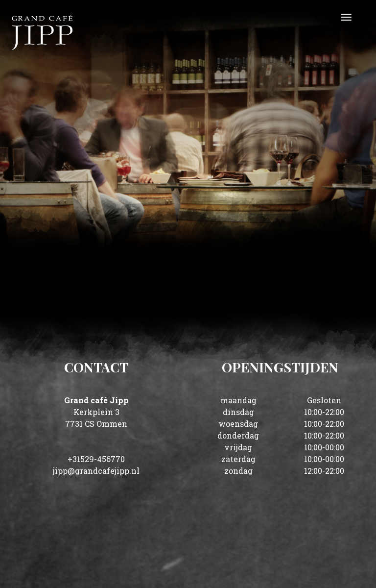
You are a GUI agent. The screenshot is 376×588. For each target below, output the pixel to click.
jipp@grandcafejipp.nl (96, 471)
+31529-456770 (96, 459)
